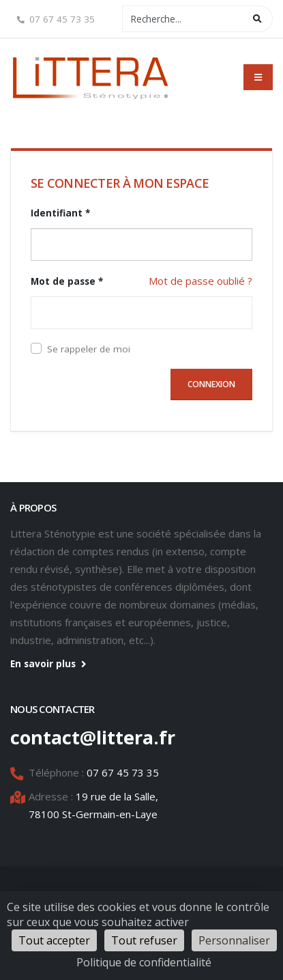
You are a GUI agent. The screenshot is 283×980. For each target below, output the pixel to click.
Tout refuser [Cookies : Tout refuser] (144, 940)
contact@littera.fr (93, 737)
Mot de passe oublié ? (200, 281)
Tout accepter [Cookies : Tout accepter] (54, 940)
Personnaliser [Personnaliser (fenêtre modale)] (234, 940)
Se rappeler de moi (89, 349)
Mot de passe (67, 281)
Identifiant (60, 213)
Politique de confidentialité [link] (144, 962)
